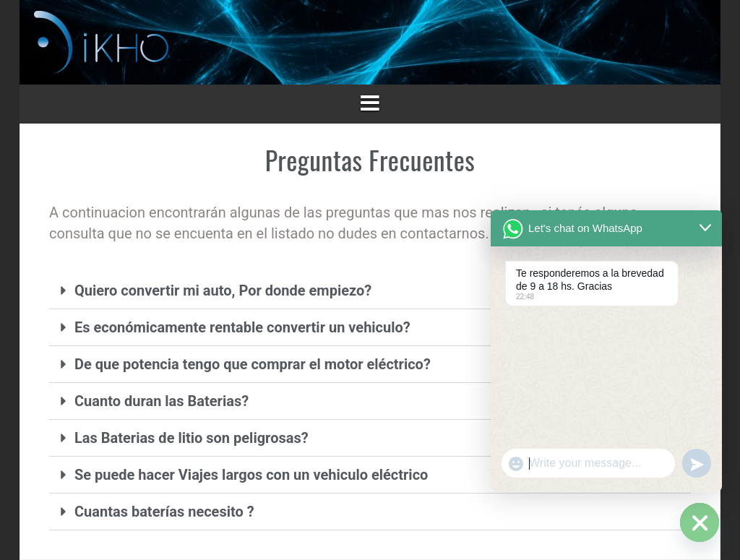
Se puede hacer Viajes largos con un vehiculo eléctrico (251, 475)
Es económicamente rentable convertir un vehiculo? (242, 327)
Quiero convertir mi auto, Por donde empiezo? (223, 290)
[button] (370, 291)
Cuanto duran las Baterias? (162, 401)
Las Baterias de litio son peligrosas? (192, 438)
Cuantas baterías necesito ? (164, 512)
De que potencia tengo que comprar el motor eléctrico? (253, 364)
